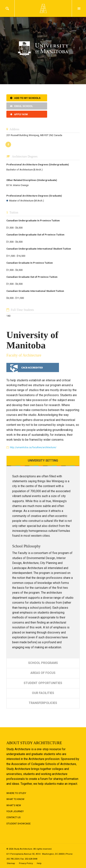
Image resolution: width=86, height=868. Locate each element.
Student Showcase (18, 824)
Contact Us (14, 817)
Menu (79, 8)
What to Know (15, 799)
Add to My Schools (27, 98)
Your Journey (15, 811)
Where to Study (16, 793)
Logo (43, 8)
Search (7, 8)
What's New (14, 805)
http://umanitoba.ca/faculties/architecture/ (33, 447)
